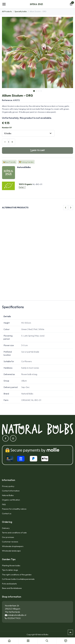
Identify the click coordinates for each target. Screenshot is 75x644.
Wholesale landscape (11, 551)
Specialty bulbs (21, 11)
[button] (6, 52)
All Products (7, 11)
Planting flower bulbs (11, 565)
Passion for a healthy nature (14, 509)
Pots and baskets (9, 584)
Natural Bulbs (8, 495)
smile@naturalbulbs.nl (17, 615)
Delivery (6, 528)
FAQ (4, 504)
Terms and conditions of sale (14, 533)
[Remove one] (5, 142)
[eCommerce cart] (71, 4)
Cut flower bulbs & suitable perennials (18, 579)
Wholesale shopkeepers (13, 546)
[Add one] (12, 142)
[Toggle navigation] (4, 4)
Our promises (8, 537)
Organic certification (11, 500)
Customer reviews (10, 542)
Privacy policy (8, 486)
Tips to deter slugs (10, 570)
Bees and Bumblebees (12, 588)
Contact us (7, 513)
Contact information (11, 491)
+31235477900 (14, 618)
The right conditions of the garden (17, 575)
